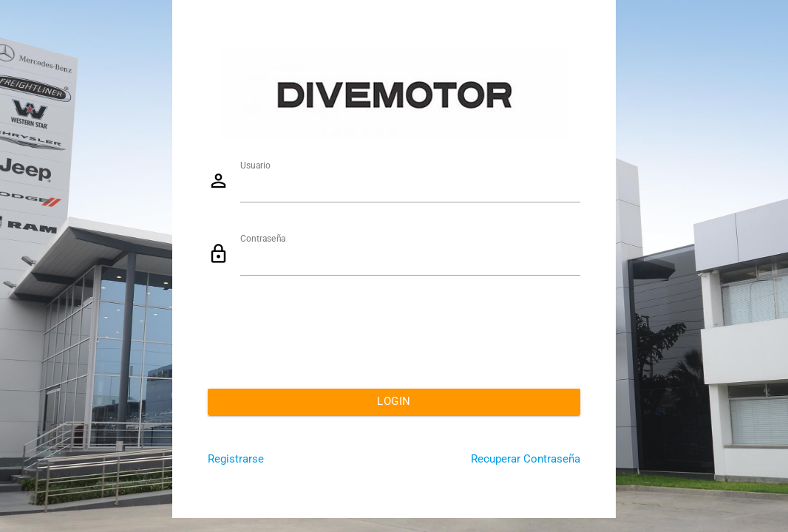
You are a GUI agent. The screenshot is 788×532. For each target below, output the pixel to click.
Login (394, 402)
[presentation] (320, 334)
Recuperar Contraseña (526, 459)
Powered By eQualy (691, 524)
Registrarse (236, 459)
